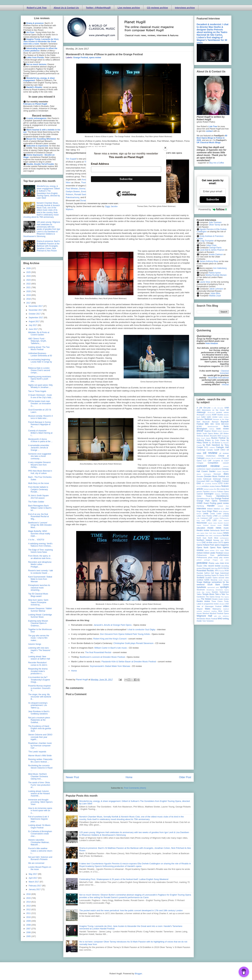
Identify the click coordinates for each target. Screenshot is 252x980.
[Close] (165, 148)
